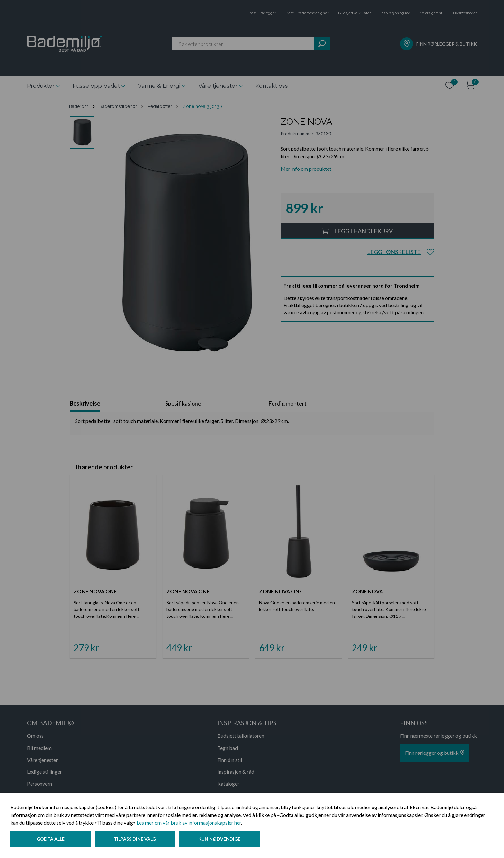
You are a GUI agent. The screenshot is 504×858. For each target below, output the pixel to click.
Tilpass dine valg (136, 840)
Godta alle (51, 840)
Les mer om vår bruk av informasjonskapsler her (189, 823)
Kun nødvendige (222, 840)
